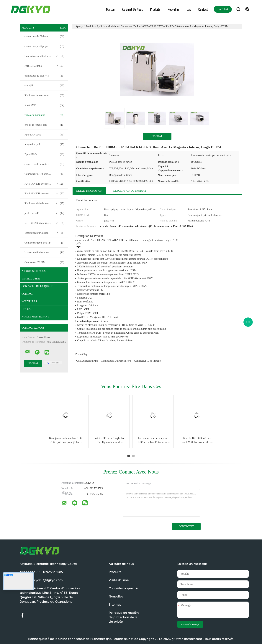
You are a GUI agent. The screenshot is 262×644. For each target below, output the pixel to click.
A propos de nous (34, 271)
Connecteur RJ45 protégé (147, 361)
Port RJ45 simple (44, 66)
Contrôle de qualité (123, 588)
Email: (41, 580)
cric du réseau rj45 (87, 361)
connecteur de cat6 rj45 (44, 76)
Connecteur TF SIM (44, 262)
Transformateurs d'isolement (44, 233)
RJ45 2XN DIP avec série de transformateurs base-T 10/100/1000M (45, 194)
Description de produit (130, 191)
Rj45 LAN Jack (44, 135)
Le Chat (223, 9)
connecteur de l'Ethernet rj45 (44, 37)
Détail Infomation (89, 191)
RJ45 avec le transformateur (44, 95)
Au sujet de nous (132, 9)
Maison (110, 9)
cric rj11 (44, 86)
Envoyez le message (190, 624)
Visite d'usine (31, 279)
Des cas (27, 309)
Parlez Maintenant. (36, 317)
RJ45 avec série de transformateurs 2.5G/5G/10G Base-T (45, 203)
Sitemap (115, 605)
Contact (203, 9)
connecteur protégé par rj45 (44, 46)
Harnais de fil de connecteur (44, 253)
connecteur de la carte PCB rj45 (44, 164)
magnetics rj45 (44, 145)
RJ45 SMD (44, 105)
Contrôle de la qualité (38, 286)
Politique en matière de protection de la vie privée (124, 617)
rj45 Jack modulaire (44, 115)
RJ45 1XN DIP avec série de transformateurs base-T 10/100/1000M (45, 184)
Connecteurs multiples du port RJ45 (44, 56)
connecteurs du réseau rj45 (116, 361)
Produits (155, 9)
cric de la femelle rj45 (44, 125)
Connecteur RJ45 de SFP (44, 243)
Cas (189, 9)
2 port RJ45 (44, 154)
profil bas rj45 (44, 213)
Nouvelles (173, 9)
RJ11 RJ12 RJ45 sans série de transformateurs (45, 223)
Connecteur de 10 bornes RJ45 (44, 174)
